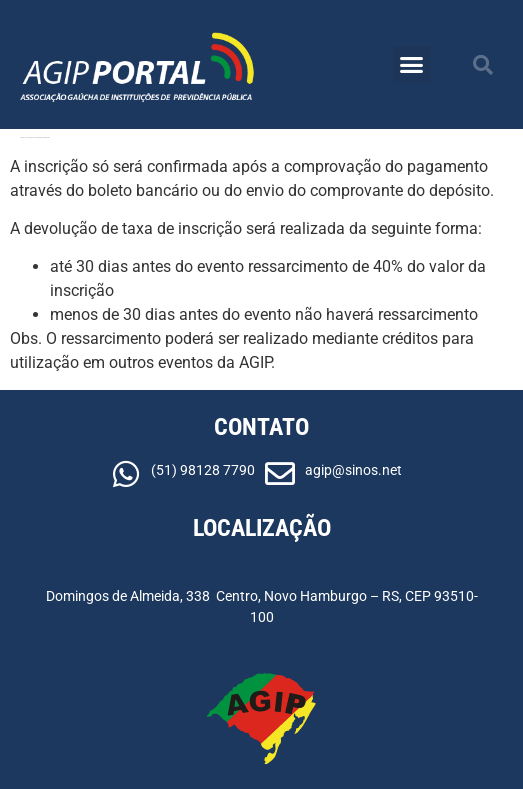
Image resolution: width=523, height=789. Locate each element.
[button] (412, 65)
